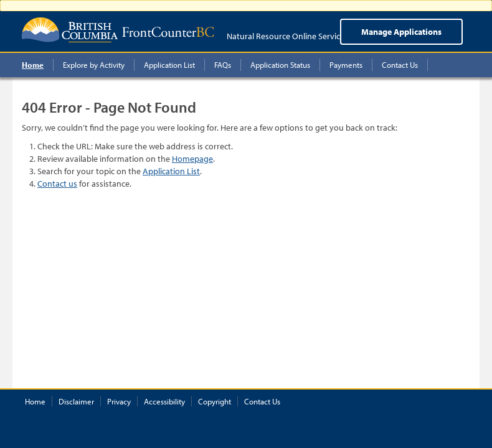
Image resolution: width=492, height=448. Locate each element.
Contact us (57, 184)
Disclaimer (76, 401)
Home (35, 401)
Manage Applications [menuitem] (401, 32)
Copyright (215, 401)
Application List (171, 171)
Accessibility (164, 401)
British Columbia (70, 30)
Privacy (119, 401)
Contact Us (262, 401)
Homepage (192, 159)
